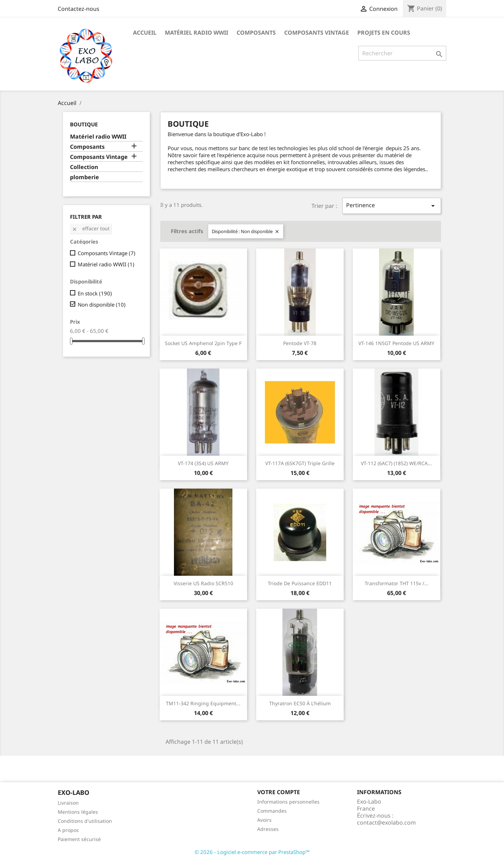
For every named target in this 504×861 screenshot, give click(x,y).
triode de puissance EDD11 (300, 583)
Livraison (68, 803)
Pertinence (392, 206)
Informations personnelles (288, 802)
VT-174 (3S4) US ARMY (203, 463)
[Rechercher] (402, 53)
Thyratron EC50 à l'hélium (300, 703)
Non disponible (102, 304)
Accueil (145, 33)
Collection (84, 167)
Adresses (268, 829)
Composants (256, 33)
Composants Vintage (317, 33)
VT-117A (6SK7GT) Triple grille (300, 463)
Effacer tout (91, 228)
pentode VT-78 (300, 343)
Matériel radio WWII (197, 33)
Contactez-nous (79, 9)
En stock (95, 293)
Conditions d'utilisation (85, 821)
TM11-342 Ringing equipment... (203, 703)
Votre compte (279, 792)
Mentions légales (78, 812)
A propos (68, 830)
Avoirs (264, 820)
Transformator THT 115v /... (397, 583)
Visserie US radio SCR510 (203, 583)
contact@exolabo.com (386, 822)
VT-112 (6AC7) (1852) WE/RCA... (396, 463)
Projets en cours (384, 33)
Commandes (272, 811)
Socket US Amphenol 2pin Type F (203, 343)
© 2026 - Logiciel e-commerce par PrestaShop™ (252, 852)
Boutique (84, 124)
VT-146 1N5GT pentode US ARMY (396, 343)
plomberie (85, 177)
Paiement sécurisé (79, 839)
